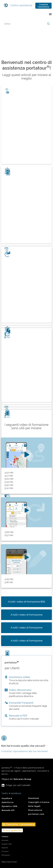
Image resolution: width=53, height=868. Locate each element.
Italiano (5, 837)
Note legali (34, 806)
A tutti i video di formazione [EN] (26, 602)
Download (34, 798)
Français (5, 851)
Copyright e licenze (39, 802)
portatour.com (36, 814)
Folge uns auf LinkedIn (18, 785)
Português (6, 855)
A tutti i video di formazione (27, 615)
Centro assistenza (21, 5)
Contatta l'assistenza (43, 6)
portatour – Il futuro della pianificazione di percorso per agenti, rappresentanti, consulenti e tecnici (25, 771)
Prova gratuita (12, 830)
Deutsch (5, 840)
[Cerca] (26, 24)
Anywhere (7, 798)
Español (5, 848)
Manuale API (8, 810)
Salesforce (8, 802)
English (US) (7, 844)
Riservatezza (35, 810)
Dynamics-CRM (9, 806)
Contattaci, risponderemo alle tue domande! (25, 751)
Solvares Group (22, 779)
